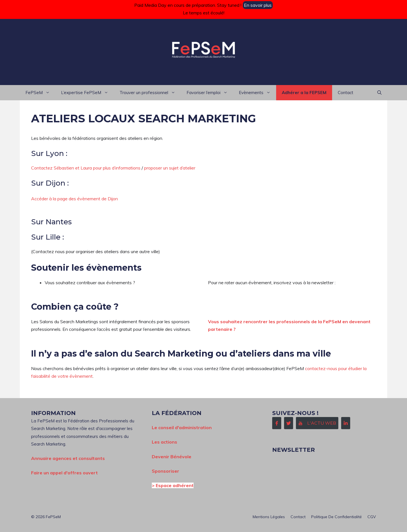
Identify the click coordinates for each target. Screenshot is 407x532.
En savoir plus (258, 5)
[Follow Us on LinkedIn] (346, 423)
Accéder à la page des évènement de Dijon (74, 199)
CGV (372, 517)
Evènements (257, 93)
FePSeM (40, 93)
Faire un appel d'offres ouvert (64, 473)
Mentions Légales (269, 517)
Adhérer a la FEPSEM (304, 93)
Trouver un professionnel (150, 93)
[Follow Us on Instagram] (317, 423)
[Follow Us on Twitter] (289, 423)
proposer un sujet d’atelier (170, 168)
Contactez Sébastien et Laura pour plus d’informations (86, 168)
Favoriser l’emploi (210, 93)
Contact (346, 93)
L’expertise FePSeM (87, 93)
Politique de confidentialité (336, 517)
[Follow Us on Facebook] (277, 423)
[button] (379, 93)
